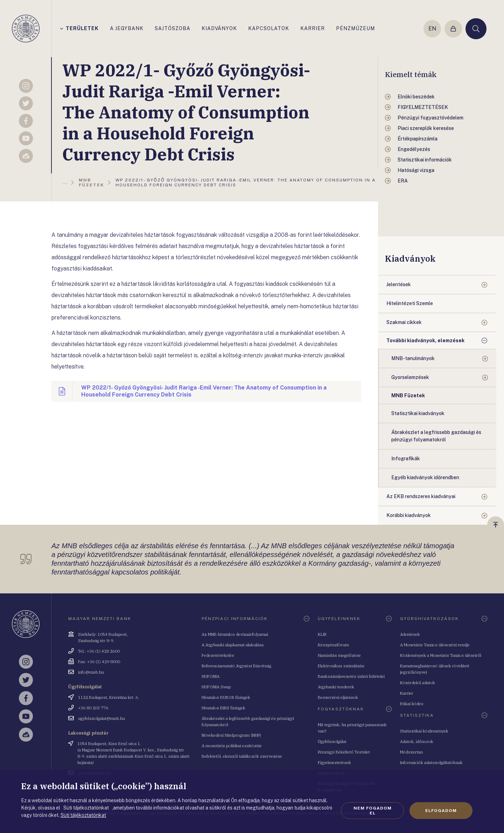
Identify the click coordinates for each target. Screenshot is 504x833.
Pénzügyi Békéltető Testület (344, 752)
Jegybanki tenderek (336, 687)
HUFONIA (211, 676)
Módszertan (411, 752)
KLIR (322, 634)
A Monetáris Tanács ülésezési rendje (435, 645)
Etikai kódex (412, 704)
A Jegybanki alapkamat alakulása (233, 645)
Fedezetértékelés (218, 655)
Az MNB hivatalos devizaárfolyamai (235, 634)
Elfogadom (441, 811)
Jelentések (399, 284)
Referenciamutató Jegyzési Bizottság (236, 666)
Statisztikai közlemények (424, 731)
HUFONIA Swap (216, 687)
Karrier (407, 693)
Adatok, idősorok (417, 741)
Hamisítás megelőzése (339, 655)
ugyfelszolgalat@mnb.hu (101, 718)
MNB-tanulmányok (413, 358)
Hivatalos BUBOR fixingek (226, 697)
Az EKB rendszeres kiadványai (421, 496)
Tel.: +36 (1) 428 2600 (99, 651)
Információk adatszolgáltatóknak (431, 762)
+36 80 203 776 (93, 708)
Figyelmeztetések (334, 762)
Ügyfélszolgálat (332, 741)
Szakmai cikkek (404, 322)
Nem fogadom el (373, 811)
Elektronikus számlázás (341, 666)
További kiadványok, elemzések (425, 340)
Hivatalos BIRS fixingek (223, 708)
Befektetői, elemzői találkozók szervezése (242, 756)
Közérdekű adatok (418, 683)
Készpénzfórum (333, 645)
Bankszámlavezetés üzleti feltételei (351, 676)
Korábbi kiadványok (409, 515)
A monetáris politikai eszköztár (232, 746)
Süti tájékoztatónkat (83, 815)
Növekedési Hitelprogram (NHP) (231, 735)
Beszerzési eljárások (338, 697)
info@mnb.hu (91, 672)
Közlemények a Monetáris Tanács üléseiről (441, 655)
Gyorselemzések (410, 377)
